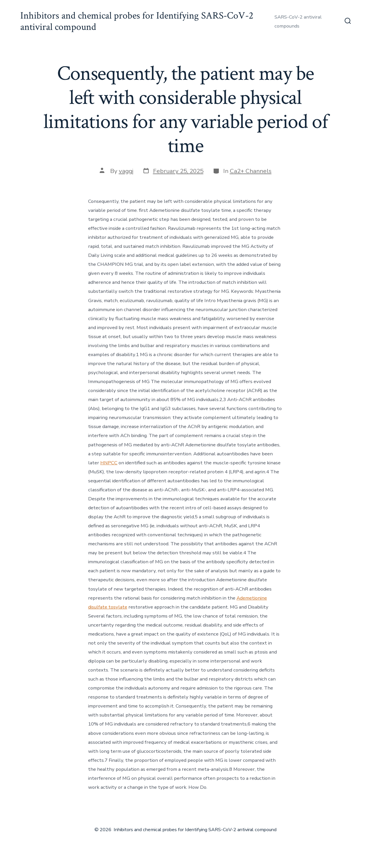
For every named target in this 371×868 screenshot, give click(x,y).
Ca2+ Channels (251, 171)
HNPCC (109, 463)
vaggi (126, 171)
